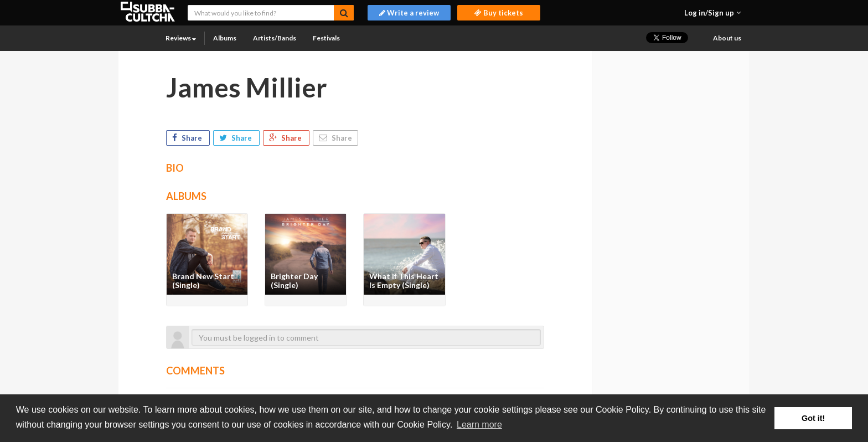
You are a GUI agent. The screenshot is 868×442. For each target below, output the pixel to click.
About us (727, 38)
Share (188, 138)
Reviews (181, 38)
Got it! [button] (813, 418)
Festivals (326, 38)
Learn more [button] (479, 425)
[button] (713, 13)
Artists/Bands (275, 38)
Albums (225, 38)
